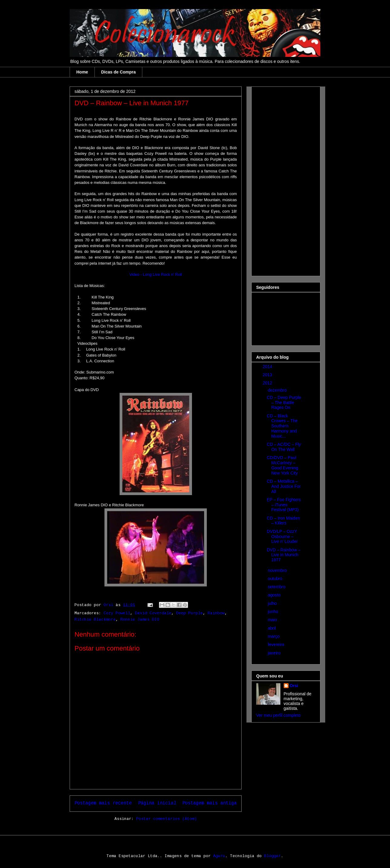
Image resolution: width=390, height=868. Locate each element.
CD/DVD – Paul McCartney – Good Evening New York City (283, 465)
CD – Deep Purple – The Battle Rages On (284, 403)
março (274, 636)
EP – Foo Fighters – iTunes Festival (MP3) (284, 505)
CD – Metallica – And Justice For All (284, 486)
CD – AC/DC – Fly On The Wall (284, 447)
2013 (268, 375)
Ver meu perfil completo (278, 715)
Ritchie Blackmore (95, 620)
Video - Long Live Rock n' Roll (156, 274)
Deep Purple (190, 613)
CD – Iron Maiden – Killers (283, 521)
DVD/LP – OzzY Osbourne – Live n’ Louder (282, 537)
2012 (268, 383)
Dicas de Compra (118, 72)
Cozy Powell (117, 613)
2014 (268, 367)
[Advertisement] (280, 180)
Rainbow (216, 613)
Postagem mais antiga (210, 803)
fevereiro (276, 644)
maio (273, 620)
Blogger (273, 856)
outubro (275, 579)
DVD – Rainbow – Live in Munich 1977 (284, 555)
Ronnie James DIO (140, 620)
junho (273, 612)
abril (272, 628)
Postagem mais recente (103, 803)
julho (273, 603)
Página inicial (157, 803)
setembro (277, 587)
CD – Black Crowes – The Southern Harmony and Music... (282, 426)
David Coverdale (153, 613)
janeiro (275, 653)
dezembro (278, 390)
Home (82, 72)
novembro (278, 570)
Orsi (294, 686)
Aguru (219, 856)
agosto (275, 595)
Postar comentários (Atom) (167, 819)
